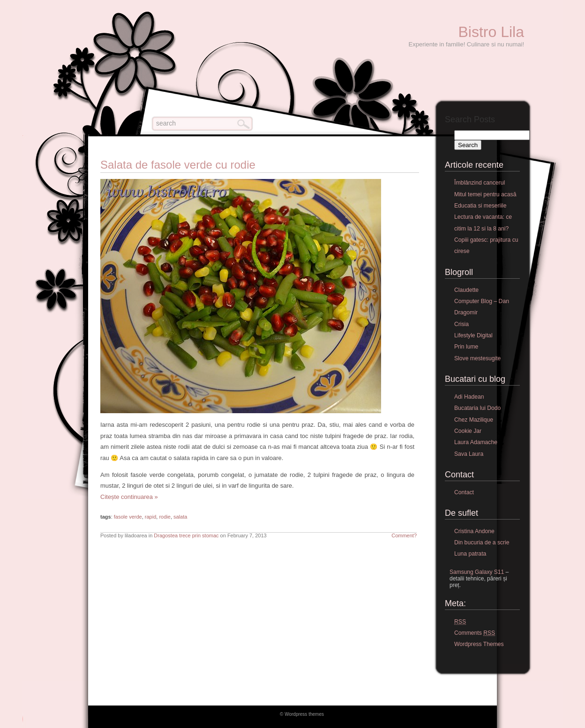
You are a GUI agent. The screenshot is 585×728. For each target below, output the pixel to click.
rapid (150, 517)
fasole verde (128, 517)
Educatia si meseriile (480, 206)
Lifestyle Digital (473, 335)
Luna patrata (470, 554)
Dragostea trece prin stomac (186, 535)
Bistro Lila (491, 32)
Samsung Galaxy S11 (477, 572)
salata (180, 517)
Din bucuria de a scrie (482, 542)
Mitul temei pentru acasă (485, 194)
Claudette (466, 290)
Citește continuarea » (129, 497)
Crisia (461, 324)
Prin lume (466, 347)
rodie (165, 517)
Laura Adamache (476, 442)
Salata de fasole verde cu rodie (178, 165)
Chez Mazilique (474, 420)
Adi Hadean (469, 397)
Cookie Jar (468, 431)
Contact (464, 492)
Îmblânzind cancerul (480, 183)
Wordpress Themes (479, 644)
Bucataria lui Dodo (477, 408)
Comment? (404, 535)
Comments (475, 633)
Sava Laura (469, 454)
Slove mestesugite (477, 358)
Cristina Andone (474, 531)
